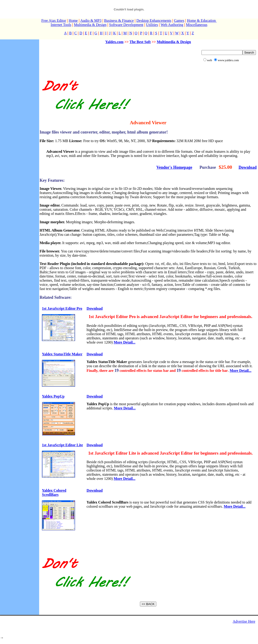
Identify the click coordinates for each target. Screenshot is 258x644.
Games (179, 21)
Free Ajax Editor (54, 21)
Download (248, 167)
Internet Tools (61, 25)
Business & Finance (119, 21)
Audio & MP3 (91, 21)
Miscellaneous (197, 25)
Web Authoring (172, 25)
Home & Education (202, 21)
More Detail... (125, 342)
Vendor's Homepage (174, 167)
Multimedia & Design (90, 25)
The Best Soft (140, 42)
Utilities (152, 25)
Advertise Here (244, 621)
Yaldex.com (115, 42)
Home (73, 21)
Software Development (126, 25)
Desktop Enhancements (154, 21)
